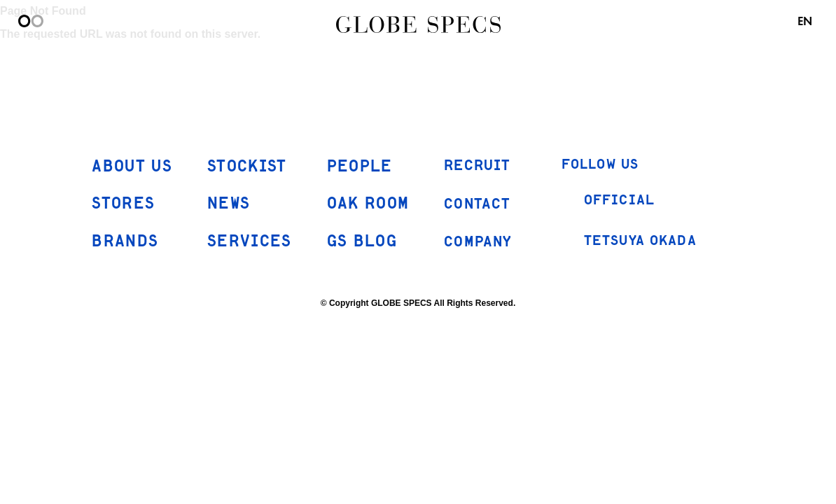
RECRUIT (477, 166)
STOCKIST (247, 167)
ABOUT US (132, 167)
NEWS (229, 204)
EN (805, 21)
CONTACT (477, 204)
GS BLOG (362, 241)
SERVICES (250, 241)
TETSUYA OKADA (629, 241)
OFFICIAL (608, 201)
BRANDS (125, 241)
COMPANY (478, 242)
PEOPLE (360, 167)
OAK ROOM (368, 204)
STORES (123, 204)
